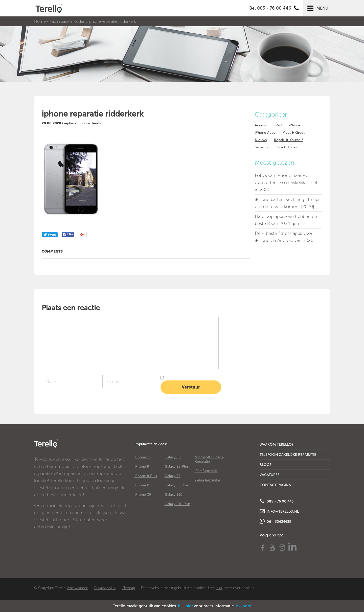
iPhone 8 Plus (146, 476)
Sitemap (129, 588)
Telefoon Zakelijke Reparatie (288, 455)
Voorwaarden (77, 588)
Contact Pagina (275, 485)
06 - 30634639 (275, 521)
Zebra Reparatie (207, 480)
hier (219, 588)
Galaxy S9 (173, 476)
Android (261, 125)
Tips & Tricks (287, 147)
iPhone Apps (265, 133)
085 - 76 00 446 (277, 501)
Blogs (266, 465)
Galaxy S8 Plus (177, 467)
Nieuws (261, 140)
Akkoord (244, 606)
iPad (278, 125)
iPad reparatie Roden (67, 21)
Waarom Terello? (277, 445)
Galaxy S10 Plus (177, 504)
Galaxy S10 (174, 495)
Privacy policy (105, 588)
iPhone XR (143, 495)
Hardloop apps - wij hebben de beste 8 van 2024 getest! (286, 220)
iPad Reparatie (206, 471)
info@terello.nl (279, 511)
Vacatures (270, 475)
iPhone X (142, 485)
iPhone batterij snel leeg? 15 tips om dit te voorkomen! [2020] (288, 203)
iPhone (295, 125)
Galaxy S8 (173, 457)
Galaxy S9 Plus (176, 485)
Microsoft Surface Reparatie (209, 459)
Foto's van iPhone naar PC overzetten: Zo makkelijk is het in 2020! (286, 183)
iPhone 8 (142, 467)
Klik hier (185, 606)
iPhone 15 (143, 457)
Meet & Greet (293, 133)
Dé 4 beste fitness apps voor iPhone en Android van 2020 (284, 237)
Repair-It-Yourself (288, 140)
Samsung (262, 147)
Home (40, 21)
